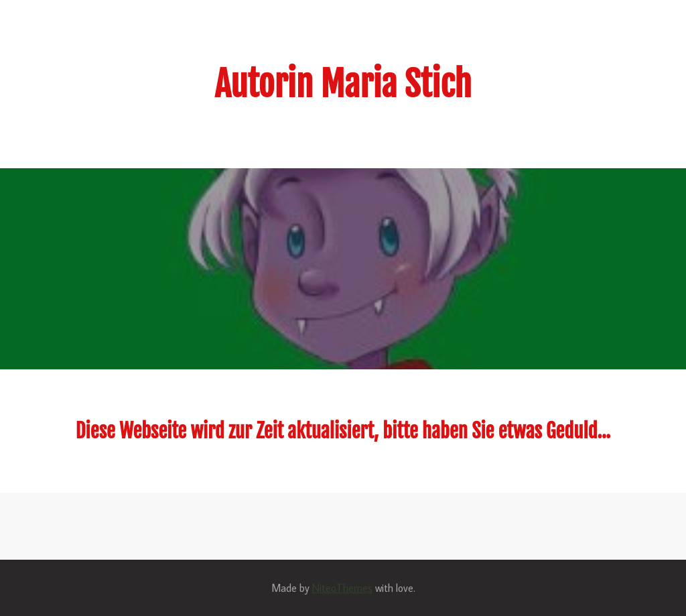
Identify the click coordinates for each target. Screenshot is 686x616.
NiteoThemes (342, 588)
